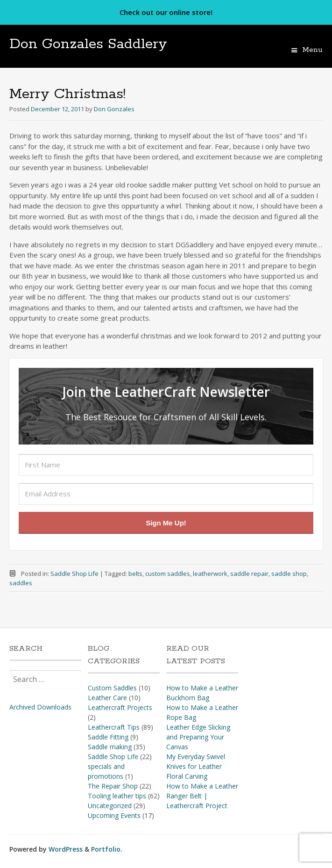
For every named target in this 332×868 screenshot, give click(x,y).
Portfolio (106, 849)
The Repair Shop (113, 786)
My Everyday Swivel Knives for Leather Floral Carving (196, 766)
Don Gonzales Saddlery (88, 44)
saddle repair (249, 574)
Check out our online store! (166, 12)
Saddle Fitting (108, 737)
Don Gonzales (114, 109)
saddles (21, 583)
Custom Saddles (112, 688)
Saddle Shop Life (74, 574)
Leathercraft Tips (114, 727)
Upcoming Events (114, 815)
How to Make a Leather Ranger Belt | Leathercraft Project (202, 796)
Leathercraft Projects (120, 707)
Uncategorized (110, 806)
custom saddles (168, 574)
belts (135, 574)
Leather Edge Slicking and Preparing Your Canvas (198, 737)
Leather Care (107, 698)
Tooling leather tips (117, 796)
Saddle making (110, 747)
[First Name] (166, 465)
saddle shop (289, 574)
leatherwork (210, 574)
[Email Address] (166, 494)
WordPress (66, 849)
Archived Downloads (40, 707)
